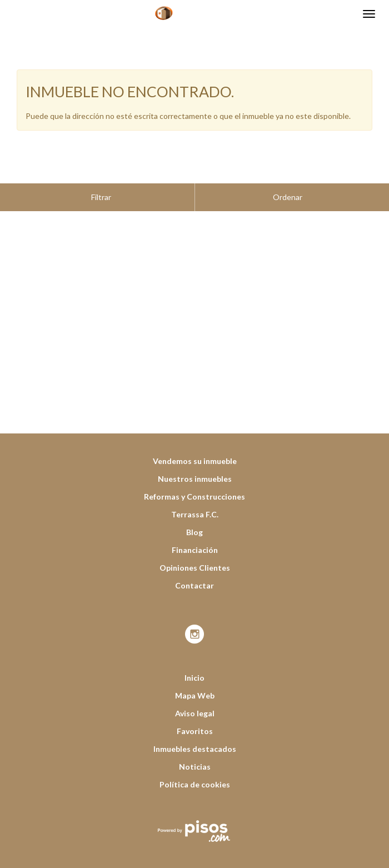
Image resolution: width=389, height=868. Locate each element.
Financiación (195, 522)
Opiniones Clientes (195, 540)
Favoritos (195, 703)
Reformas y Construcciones (194, 469)
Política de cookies (195, 757)
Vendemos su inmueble (195, 433)
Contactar (194, 558)
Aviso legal (195, 685)
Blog (194, 504)
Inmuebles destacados (195, 721)
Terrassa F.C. (195, 487)
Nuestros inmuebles (195, 451)
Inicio (194, 650)
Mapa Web (195, 668)
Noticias (195, 739)
